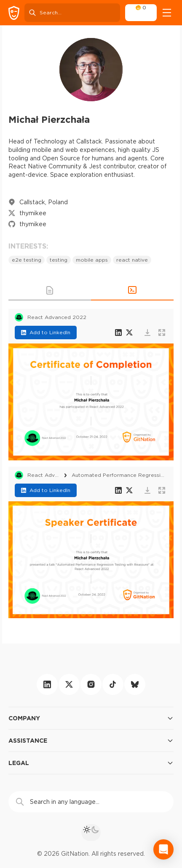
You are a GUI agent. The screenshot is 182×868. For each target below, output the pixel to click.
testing (59, 260)
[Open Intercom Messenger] (163, 849)
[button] (50, 290)
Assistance (91, 741)
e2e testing (27, 260)
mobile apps (92, 260)
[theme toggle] (91, 833)
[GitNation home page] (14, 13)
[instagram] (91, 684)
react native (132, 260)
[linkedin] (47, 684)
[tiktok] (113, 684)
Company (91, 718)
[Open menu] (167, 13)
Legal (91, 763)
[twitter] (69, 684)
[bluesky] (135, 684)
